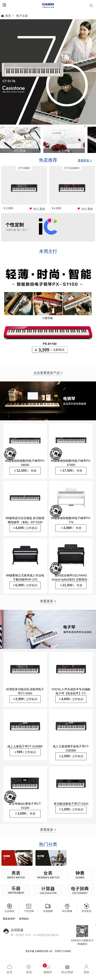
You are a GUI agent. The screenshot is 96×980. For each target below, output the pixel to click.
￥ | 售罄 (25, 471)
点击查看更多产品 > (48, 373)
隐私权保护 (9, 919)
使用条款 (24, 919)
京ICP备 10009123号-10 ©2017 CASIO (48, 951)
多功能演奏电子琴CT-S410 (71, 804)
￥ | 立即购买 (25, 528)
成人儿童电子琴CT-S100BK (25, 746)
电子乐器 (22, 16)
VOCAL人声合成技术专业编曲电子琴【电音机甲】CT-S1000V (71, 693)
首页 (6, 16)
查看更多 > (48, 601)
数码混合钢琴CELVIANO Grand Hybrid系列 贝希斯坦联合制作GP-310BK (71, 580)
